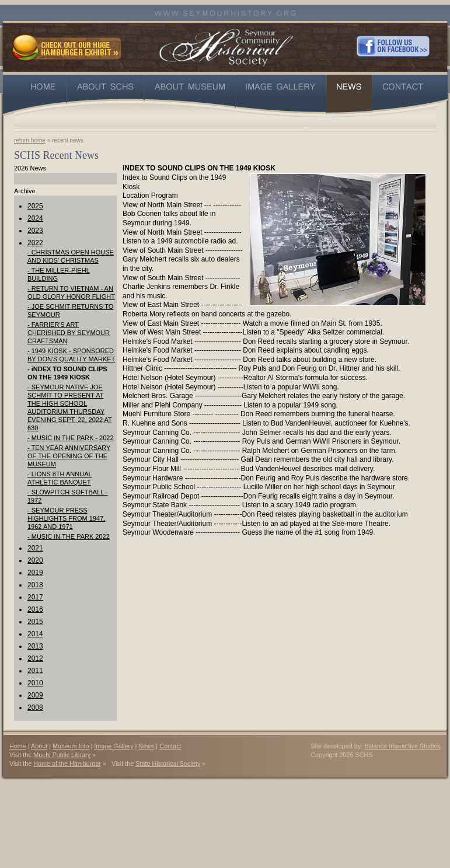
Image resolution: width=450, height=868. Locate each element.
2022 (35, 243)
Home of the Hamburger (67, 764)
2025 (35, 206)
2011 (35, 671)
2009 (35, 695)
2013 (35, 646)
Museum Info (71, 746)
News (146, 746)
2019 (35, 573)
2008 (35, 707)
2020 (35, 560)
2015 (35, 622)
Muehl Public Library (62, 755)
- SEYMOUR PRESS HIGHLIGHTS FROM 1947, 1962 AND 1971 (66, 518)
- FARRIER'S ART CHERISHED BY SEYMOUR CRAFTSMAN (69, 333)
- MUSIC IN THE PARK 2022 (69, 536)
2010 (35, 683)
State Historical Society (168, 764)
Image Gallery (114, 746)
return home (30, 140)
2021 (35, 548)
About (39, 746)
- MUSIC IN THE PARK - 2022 (71, 438)
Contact (170, 746)
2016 (35, 609)
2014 (35, 634)
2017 (35, 597)
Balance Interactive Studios (402, 746)
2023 (35, 231)
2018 (35, 585)
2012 (35, 658)
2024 (35, 218)
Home (18, 746)
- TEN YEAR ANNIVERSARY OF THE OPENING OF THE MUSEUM (69, 456)
